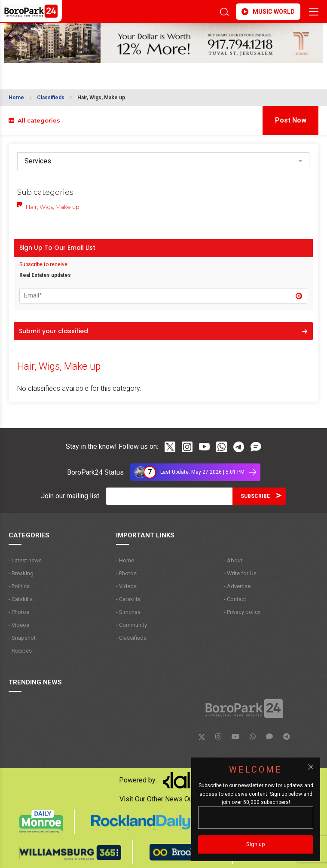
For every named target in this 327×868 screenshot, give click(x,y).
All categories (34, 120)
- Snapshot (22, 638)
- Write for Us (240, 573)
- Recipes (20, 651)
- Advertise (237, 586)
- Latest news (25, 560)
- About (233, 560)
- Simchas (128, 612)
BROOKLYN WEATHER (79, 74)
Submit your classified (163, 331)
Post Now (291, 120)
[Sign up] (256, 845)
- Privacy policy (242, 612)
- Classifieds (131, 638)
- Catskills (21, 599)
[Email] (169, 496)
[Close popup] (311, 767)
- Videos (19, 625)
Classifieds (51, 98)
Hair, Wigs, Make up (101, 98)
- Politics (19, 586)
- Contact (235, 599)
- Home (125, 560)
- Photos (19, 612)
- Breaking (21, 573)
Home (16, 98)
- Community (131, 625)
